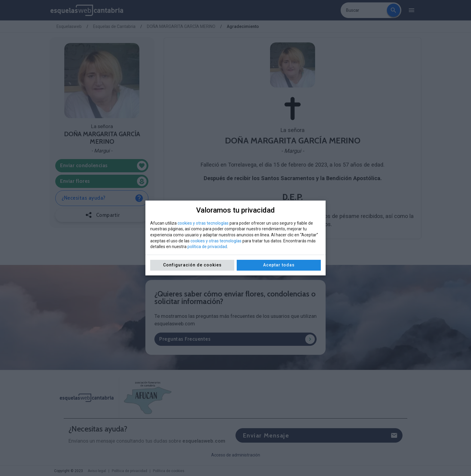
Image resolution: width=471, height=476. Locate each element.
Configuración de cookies (192, 265)
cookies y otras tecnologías (203, 223)
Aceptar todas (279, 265)
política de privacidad (207, 247)
